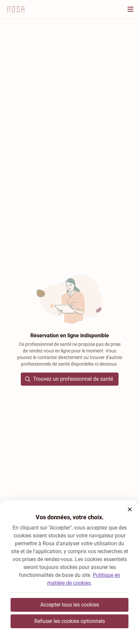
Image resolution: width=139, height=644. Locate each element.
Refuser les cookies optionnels (70, 621)
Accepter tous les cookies (70, 605)
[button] (130, 509)
